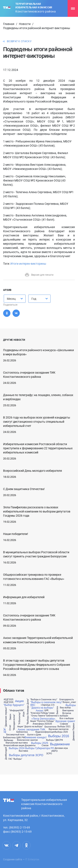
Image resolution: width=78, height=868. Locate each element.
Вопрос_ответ (69, 702)
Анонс (40, 711)
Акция (19, 701)
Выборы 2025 (40, 743)
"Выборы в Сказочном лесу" (44, 700)
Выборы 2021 (64, 727)
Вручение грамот (65, 721)
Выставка (23, 751)
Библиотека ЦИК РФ (14, 738)
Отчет (10, 728)
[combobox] (15, 299)
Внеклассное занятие (27, 740)
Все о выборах (67, 719)
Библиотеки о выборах (57, 716)
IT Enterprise (32, 859)
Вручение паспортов (59, 729)
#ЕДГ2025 (9, 700)
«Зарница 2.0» (48, 705)
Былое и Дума (34, 735)
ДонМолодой (6, 753)
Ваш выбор (65, 708)
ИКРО (54, 751)
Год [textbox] (34, 299)
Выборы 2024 (17, 748)
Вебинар (9, 740)
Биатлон (57, 710)
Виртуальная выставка (17, 743)
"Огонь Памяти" (38, 716)
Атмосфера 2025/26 (42, 724)
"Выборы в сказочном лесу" (46, 702)
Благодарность (67, 700)
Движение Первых (74, 732)
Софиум (64, 724)
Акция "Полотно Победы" (42, 721)
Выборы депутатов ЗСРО (26, 755)
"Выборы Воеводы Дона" (28, 712)
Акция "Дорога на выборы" (30, 727)
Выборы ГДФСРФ (55, 740)
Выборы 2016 (59, 736)
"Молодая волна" (14, 722)
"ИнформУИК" (17, 711)
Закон (10, 717)
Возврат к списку (19, 41)
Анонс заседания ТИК (32, 729)
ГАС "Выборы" (15, 759)
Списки (45, 746)
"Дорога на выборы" (42, 708)
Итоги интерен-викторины (28, 264)
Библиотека (22, 732)
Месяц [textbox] (11, 299)
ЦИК (46, 710)
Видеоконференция (45, 732)
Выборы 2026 (61, 732)
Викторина (68, 711)
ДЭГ (5, 730)
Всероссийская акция (14, 746)
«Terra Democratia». (44, 719)
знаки (52, 713)
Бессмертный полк (15, 735)
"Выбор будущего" (14, 705)
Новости (25, 24)
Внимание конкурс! (36, 737)
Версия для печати (39, 275)
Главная (9, 24)
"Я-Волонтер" (20, 718)
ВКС (33, 705)
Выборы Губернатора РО (40, 748)
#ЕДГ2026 (9, 702)
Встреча (67, 713)
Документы (30, 746)
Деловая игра (61, 748)
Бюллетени (50, 727)
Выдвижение (60, 744)
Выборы (71, 705)
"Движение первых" (6, 717)
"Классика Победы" (40, 713)
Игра (24, 714)
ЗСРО (49, 754)
